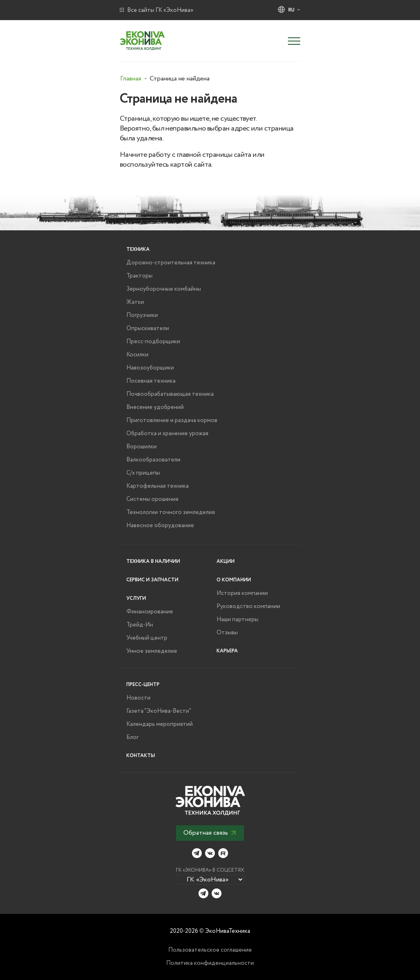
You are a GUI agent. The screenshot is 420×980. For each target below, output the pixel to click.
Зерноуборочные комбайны (164, 289)
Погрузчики (142, 315)
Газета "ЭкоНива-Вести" (159, 711)
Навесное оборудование (160, 526)
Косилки (137, 355)
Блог (132, 737)
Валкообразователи (153, 460)
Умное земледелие (152, 651)
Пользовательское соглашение (210, 950)
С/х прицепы (143, 473)
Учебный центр (147, 638)
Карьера (227, 651)
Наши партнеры (237, 620)
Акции (226, 561)
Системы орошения (152, 499)
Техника (138, 249)
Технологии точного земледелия (171, 512)
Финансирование (150, 612)
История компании (242, 593)
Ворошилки (142, 447)
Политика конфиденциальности (210, 963)
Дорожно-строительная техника (171, 263)
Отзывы (227, 633)
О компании (234, 580)
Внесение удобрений (155, 407)
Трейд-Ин (140, 625)
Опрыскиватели (148, 328)
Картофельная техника (157, 486)
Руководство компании (248, 606)
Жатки (135, 302)
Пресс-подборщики (153, 342)
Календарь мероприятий (160, 724)
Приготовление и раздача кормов (172, 420)
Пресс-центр (143, 685)
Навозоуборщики (150, 368)
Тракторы (139, 276)
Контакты (141, 756)
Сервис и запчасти (152, 580)
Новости (138, 698)
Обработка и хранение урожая (167, 434)
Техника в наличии (153, 561)
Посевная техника (151, 381)
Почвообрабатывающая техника (170, 394)
